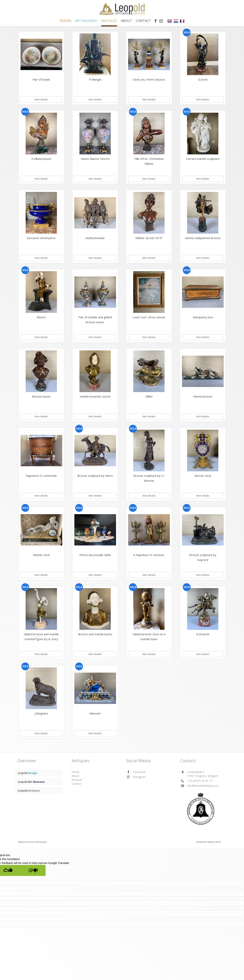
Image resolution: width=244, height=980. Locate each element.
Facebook (139, 772)
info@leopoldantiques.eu (203, 786)
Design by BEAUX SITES (209, 842)
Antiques (77, 780)
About (126, 21)
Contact (143, 21)
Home (76, 772)
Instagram (139, 777)
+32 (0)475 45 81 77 (200, 781)
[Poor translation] (33, 870)
